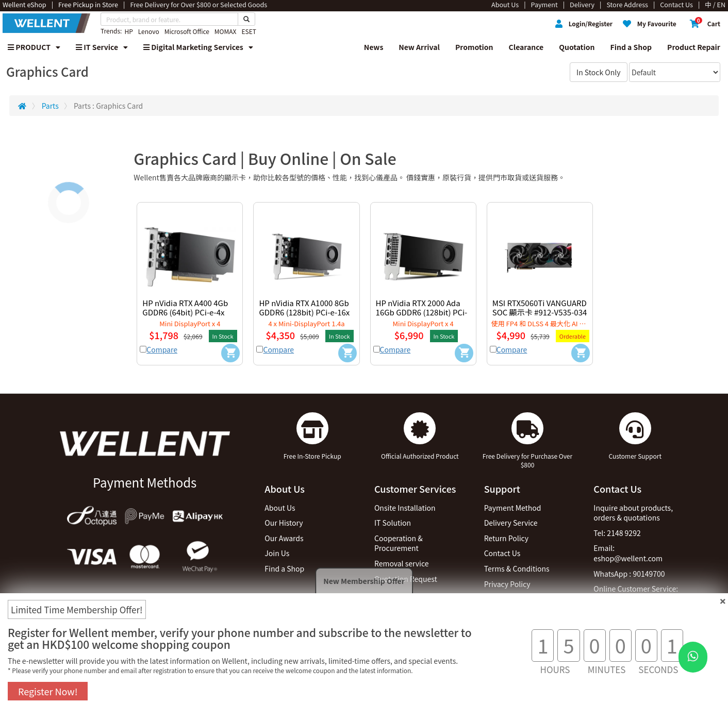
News (374, 47)
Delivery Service (511, 523)
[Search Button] (246, 19)
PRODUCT (34, 47)
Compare (162, 349)
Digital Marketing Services (198, 47)
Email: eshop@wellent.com (628, 553)
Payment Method (513, 508)
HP (128, 31)
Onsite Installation (405, 508)
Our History (284, 523)
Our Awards (284, 538)
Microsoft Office (187, 31)
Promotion (474, 47)
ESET (249, 31)
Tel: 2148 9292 (617, 533)
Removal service (402, 563)
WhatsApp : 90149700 (629, 574)
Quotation (577, 47)
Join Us (277, 553)
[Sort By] (675, 72)
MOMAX (226, 31)
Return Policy (506, 538)
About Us (280, 508)
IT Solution (393, 523)
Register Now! (48, 691)
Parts (50, 106)
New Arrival (419, 47)
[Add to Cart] (230, 353)
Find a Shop (631, 47)
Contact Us (502, 553)
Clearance (526, 47)
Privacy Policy (507, 584)
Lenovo (149, 31)
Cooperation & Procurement (399, 543)
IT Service (102, 47)
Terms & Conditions (517, 568)
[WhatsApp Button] (693, 657)
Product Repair (694, 47)
